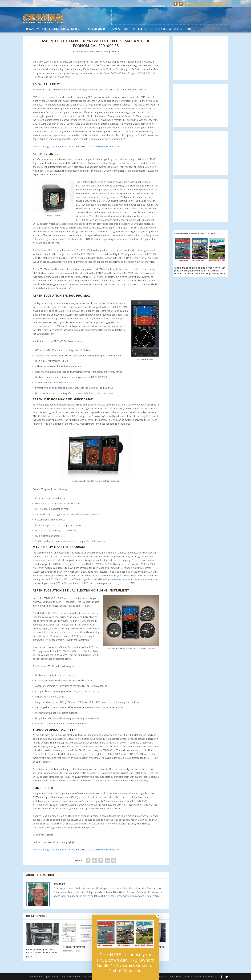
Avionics (115, 51)
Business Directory (122, 29)
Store (189, 29)
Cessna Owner (102, 146)
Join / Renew (163, 29)
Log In (178, 29)
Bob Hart (88, 51)
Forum (54, 29)
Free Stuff (145, 29)
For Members (97, 29)
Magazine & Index (73, 29)
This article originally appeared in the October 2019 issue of (64, 146)
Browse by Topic (35, 29)
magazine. (114, 146)
